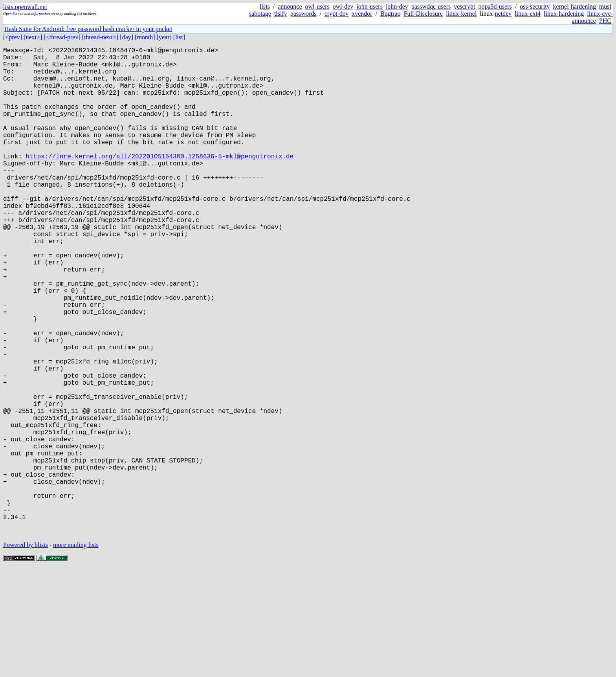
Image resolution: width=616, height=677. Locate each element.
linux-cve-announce (592, 17)
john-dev (397, 6)
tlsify (281, 14)
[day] (126, 37)
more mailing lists (76, 653)
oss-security (535, 6)
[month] (145, 37)
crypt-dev (336, 14)
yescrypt (464, 6)
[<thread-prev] (62, 37)
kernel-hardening (575, 6)
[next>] (33, 37)
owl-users (317, 6)
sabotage (260, 14)
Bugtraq (390, 14)
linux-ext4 (528, 14)
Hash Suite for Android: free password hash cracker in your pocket (88, 29)
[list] (179, 37)
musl (605, 6)
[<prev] (13, 37)
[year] (164, 37)
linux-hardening (564, 14)
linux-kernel (461, 14)
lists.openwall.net (25, 7)
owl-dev (343, 6)
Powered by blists (26, 653)
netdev (503, 14)
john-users (369, 6)
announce (290, 6)
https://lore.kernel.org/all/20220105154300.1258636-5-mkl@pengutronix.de (160, 181)
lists (265, 6)
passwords (303, 14)
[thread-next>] (100, 37)
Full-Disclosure (423, 14)
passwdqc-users (431, 6)
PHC (605, 21)
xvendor (362, 14)
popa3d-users (495, 6)
